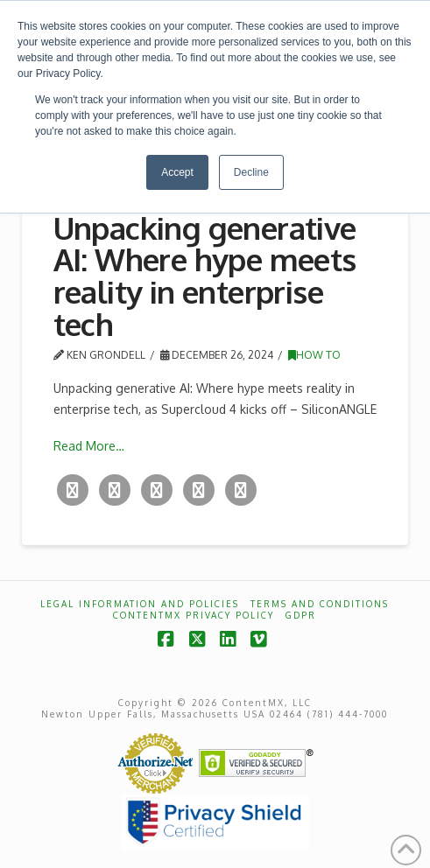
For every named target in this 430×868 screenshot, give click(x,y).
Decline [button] (251, 172)
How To (314, 355)
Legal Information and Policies (140, 604)
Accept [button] (177, 172)
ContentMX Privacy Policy (194, 615)
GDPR (301, 615)
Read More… (89, 446)
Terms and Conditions (320, 604)
